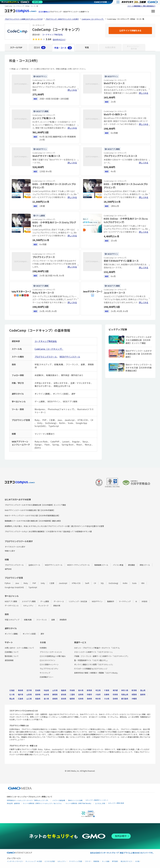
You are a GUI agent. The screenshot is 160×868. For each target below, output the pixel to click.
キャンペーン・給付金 (134, 47)
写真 (87, 47)
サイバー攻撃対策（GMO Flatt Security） (79, 803)
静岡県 (55, 694)
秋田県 (46, 690)
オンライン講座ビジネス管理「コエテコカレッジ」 (94, 664)
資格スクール (145, 565)
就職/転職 (28, 620)
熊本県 (98, 699)
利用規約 (43, 648)
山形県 (55, 690)
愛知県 (64, 694)
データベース (59, 601)
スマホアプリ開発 (29, 601)
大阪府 (98, 694)
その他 (137, 861)
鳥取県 (134, 694)
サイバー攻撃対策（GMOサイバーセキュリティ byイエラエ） (43, 803)
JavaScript (63, 583)
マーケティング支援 (75, 861)
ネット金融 (106, 861)
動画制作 (111, 601)
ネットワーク (43, 606)
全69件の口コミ (59, 39)
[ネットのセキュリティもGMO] (22, 2)
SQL (102, 583)
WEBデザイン (97, 601)
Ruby (26, 583)
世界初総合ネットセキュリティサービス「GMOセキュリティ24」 (28, 800)
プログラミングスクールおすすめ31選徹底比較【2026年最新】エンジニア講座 (35, 505)
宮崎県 (115, 699)
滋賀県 (81, 694)
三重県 (72, 694)
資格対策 (57, 606)
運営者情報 (9, 660)
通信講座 (131, 565)
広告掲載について (12, 652)
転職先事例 (110, 47)
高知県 (64, 699)
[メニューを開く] (153, 12)
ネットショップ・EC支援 (34, 861)
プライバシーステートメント (51, 652)
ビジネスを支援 (50, 861)
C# (95, 583)
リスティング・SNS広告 (78, 601)
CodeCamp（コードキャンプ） (49, 349)
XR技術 (144, 601)
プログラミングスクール (46, 357)
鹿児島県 (125, 699)
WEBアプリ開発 (11, 601)
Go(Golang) (113, 583)
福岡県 (72, 699)
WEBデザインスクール (70, 357)
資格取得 (63, 620)
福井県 (21, 694)
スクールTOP (16, 47)
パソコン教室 (118, 565)
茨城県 (72, 690)
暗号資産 (115, 861)
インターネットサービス (15, 861)
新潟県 (134, 690)
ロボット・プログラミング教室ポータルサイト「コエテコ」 (97, 648)
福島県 (64, 690)
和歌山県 (125, 694)
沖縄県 (134, 699)
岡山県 (12, 699)
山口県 (29, 699)
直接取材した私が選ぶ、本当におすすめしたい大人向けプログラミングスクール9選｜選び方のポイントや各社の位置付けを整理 (54, 526)
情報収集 (96, 861)
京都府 (89, 694)
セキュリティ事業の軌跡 (116, 803)
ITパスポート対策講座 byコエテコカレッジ (91, 669)
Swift (87, 583)
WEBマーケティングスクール (78, 565)
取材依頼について (12, 656)
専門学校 (8, 569)
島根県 (143, 694)
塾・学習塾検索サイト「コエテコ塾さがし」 (91, 660)
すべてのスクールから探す (15, 547)
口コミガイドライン (47, 660)
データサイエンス (12, 606)
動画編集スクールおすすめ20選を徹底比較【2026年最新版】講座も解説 (33, 521)
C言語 (52, 583)
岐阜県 (46, 694)
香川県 (46, 699)
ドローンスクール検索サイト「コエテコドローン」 (94, 652)
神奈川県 (125, 690)
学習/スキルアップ (12, 620)
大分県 (107, 699)
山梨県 (29, 694)
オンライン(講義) (11, 634)
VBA (143, 583)
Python (8, 583)
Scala (134, 583)
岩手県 (29, 690)
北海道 (12, 690)
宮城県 (38, 690)
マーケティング (125, 601)
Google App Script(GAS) (14, 587)
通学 (42, 634)
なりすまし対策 (100, 803)
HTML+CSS (76, 583)
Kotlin (125, 583)
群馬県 (89, 690)
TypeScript (33, 587)
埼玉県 (98, 690)
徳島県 (38, 699)
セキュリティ (28, 606)
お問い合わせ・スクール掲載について (19, 648)
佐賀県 (81, 699)
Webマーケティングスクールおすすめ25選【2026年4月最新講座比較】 (32, 515)
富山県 (143, 690)
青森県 (21, 690)
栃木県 (81, 690)
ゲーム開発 (45, 601)
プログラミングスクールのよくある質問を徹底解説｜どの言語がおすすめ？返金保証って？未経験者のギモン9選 (48, 531)
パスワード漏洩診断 (59, 800)
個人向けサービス (126, 861)
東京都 (115, 690)
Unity (43, 583)
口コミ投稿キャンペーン (49, 664)
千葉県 (107, 690)
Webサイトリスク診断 (75, 800)
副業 (53, 620)
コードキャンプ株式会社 (52, 35)
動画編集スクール (101, 565)
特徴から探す (10, 551)
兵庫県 (107, 694)
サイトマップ (45, 673)
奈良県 (115, 694)
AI (136, 601)
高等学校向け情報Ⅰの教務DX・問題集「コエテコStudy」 (97, 673)
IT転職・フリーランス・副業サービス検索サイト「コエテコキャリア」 (102, 656)
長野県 (38, 694)
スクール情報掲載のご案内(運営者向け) (141, 6)
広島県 (21, 699)
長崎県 (89, 699)
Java (17, 583)
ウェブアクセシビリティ (49, 669)
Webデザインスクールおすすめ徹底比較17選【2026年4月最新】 (30, 510)
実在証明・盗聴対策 (13, 803)
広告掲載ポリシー (47, 677)
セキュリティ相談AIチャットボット (97, 800)
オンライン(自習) (29, 634)
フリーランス (41, 620)
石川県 (12, 694)
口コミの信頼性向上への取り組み (53, 656)
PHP (34, 583)
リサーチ (88, 861)
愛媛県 (55, 699)
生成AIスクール (34, 565)
